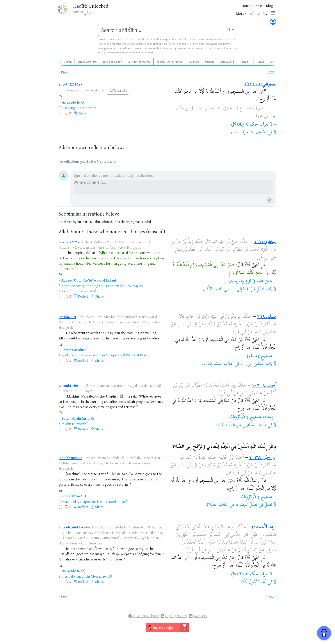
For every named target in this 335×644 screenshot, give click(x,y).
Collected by (68, 222)
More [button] (234, 11)
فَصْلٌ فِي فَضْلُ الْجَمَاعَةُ (254, 505)
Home (199, 11)
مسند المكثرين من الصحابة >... (238, 425)
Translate (118, 90)
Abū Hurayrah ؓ (76, 424)
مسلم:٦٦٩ (267, 317)
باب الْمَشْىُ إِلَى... (257, 364)
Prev (64, 72)
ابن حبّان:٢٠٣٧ (263, 458)
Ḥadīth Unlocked (94, 6)
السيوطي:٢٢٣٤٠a (260, 84)
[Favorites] (247, 10)
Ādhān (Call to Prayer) (126, 286)
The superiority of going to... (83, 286)
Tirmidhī (245, 62)
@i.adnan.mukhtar (146, 616)
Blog (223, 11)
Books (212, 11)
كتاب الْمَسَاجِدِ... (217, 364)
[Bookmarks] (254, 10)
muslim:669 (67, 317)
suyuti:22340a (69, 84)
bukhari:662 (68, 242)
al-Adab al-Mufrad (139, 62)
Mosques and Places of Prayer (128, 355)
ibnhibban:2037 (70, 458)
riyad (92, 291)
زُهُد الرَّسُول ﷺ (254, 582)
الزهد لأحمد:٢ (264, 527)
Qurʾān (68, 62)
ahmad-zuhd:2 (70, 527)
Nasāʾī (260, 62)
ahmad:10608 (69, 385)
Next (271, 72)
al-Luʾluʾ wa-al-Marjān (170, 62)
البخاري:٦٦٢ (265, 242)
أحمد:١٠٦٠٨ (264, 386)
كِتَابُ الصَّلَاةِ (217, 505)
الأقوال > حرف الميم (249, 132)
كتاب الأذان (213, 289)
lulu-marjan (79, 291)
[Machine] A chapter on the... (83, 501)
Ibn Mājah (276, 62)
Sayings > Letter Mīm (81, 108)
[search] (161, 30)
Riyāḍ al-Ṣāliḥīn (113, 62)
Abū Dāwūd (227, 62)
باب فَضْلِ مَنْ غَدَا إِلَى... (251, 289)
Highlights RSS (176, 616)
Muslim (209, 62)
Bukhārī (194, 62)
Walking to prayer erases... (81, 355)
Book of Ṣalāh (119, 501)
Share (82, 113)
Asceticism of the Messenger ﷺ (89, 576)
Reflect (83, 296)
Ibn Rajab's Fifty (87, 62)
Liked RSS (200, 616)
